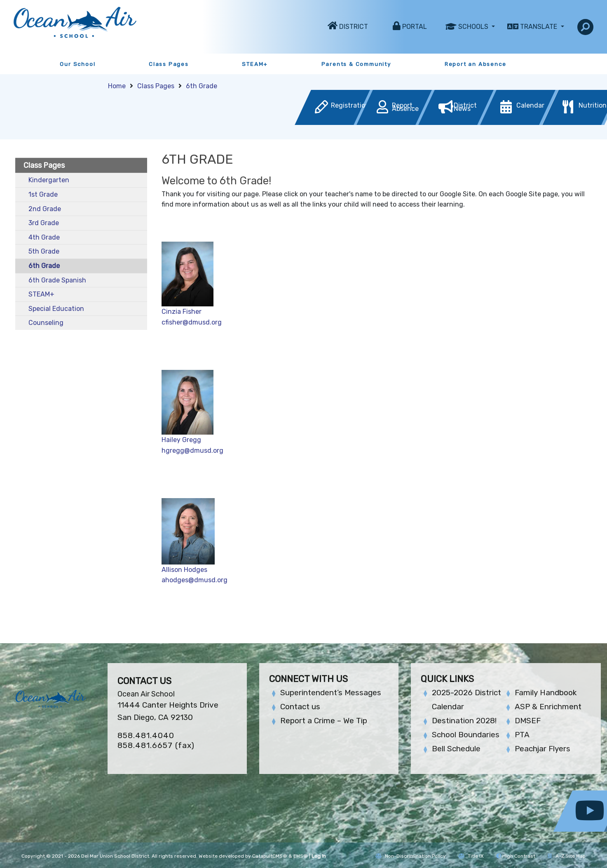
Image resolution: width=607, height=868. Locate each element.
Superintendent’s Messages (331, 693)
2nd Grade (45, 209)
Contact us (300, 707)
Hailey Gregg (181, 440)
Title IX (471, 856)
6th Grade (202, 86)
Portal (415, 27)
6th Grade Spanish (57, 280)
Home (117, 86)
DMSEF (528, 721)
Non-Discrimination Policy (411, 856)
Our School (77, 64)
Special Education (56, 309)
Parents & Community (356, 64)
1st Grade (43, 194)
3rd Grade (44, 223)
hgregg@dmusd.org (193, 450)
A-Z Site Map (567, 856)
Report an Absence (476, 64)
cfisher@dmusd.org (192, 322)
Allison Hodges (184, 570)
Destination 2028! (464, 721)
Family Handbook (546, 693)
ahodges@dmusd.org (195, 580)
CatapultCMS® (270, 856)
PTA (522, 735)
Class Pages (169, 64)
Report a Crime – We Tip (324, 721)
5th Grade (44, 251)
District (354, 27)
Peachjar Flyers (543, 749)
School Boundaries (466, 735)
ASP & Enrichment (548, 707)
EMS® (301, 856)
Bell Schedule (456, 749)
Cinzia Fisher (182, 312)
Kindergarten (49, 180)
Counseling (46, 323)
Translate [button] (539, 27)
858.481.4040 (146, 735)
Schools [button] (474, 27)
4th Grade (44, 237)
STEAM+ (255, 64)
